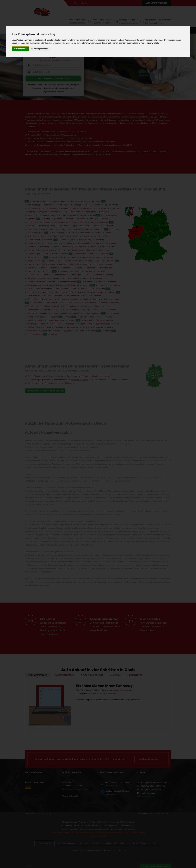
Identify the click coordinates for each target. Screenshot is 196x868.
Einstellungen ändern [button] (39, 49)
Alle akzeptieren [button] (20, 49)
